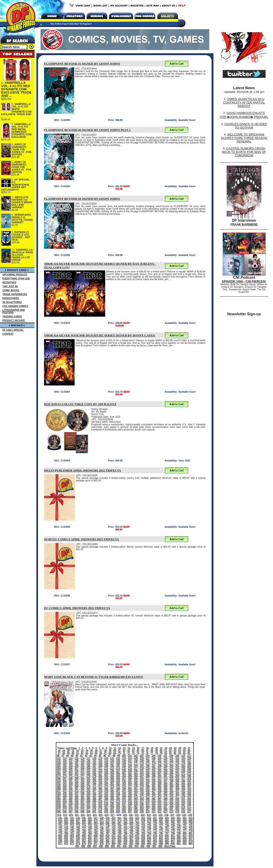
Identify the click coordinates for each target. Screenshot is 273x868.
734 (66, 828)
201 (177, 766)
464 (100, 797)
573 (65, 809)
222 (166, 769)
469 (130, 797)
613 (166, 812)
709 (191, 823)
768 (131, 831)
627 (113, 815)
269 (171, 774)
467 (118, 797)
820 (167, 836)
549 (59, 807)
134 (189, 758)
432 (183, 791)
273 (59, 776)
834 (114, 838)
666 (72, 821)
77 (152, 753)
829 (84, 838)
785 (96, 833)
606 (124, 812)
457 (59, 797)
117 (88, 758)
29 (64, 751)
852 (84, 841)
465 (106, 797)
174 (154, 763)
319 (59, 781)
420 (112, 791)
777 (185, 831)
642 (66, 818)
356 (142, 784)
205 (65, 769)
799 (179, 833)
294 (183, 776)
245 (166, 771)
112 (59, 758)
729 (173, 826)
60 (73, 753)
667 (78, 821)
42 (124, 751)
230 (77, 771)
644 (78, 818)
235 (106, 771)
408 (177, 789)
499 (171, 799)
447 (136, 794)
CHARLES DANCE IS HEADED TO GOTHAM (246, 126)
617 (189, 812)
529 (77, 804)
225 (183, 769)
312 (154, 779)
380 (148, 786)
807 (90, 836)
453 (171, 794)
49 (156, 751)
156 (183, 761)
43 (129, 751)
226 (189, 769)
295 (189, 776)
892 (185, 844)
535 (112, 804)
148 (136, 761)
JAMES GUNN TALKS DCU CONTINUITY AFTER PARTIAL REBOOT (244, 103)
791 (131, 833)
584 (130, 809)
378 (136, 786)
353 (124, 784)
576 (83, 809)
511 (106, 802)
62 (82, 753)
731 (185, 826)
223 (171, 769)
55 (184, 751)
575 (77, 809)
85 (189, 753)
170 (130, 763)
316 (177, 779)
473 (154, 797)
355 (136, 784)
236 (112, 771)
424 (136, 791)
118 (94, 758)
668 (84, 821)
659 (167, 818)
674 (119, 821)
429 (166, 791)
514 (124, 802)
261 (124, 774)
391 (77, 789)
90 (77, 756)
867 (173, 841)
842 (161, 838)
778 (191, 831)
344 (71, 784)
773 (161, 831)
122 (118, 758)
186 (88, 766)
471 (142, 797)
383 (166, 786)
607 (130, 812)
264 (142, 774)
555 (94, 807)
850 (72, 841)
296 (59, 779)
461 (83, 797)
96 (105, 756)
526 (59, 804)
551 (71, 807)
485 (88, 799)
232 (88, 771)
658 (161, 818)
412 (65, 791)
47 (147, 751)
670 (96, 821)
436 (71, 794)
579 (100, 809)
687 (60, 823)
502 (189, 799)
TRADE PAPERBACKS (15, 294)
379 (142, 786)
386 (183, 786)
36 (96, 751)
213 (112, 769)
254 (83, 774)
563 (142, 807)
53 (175, 751)
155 (177, 761)
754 (185, 828)
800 (185, 833)
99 (119, 756)
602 (100, 812)
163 (88, 763)
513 (118, 802)
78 (156, 753)
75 (142, 753)
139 (83, 761)
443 (112, 794)
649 (108, 818)
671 (102, 821)
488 (106, 799)
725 (149, 826)
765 (114, 831)
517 (142, 802)
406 (166, 789)
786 (102, 833)
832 (102, 838)
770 (143, 831)
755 (191, 828)
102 (136, 756)
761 (90, 831)
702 (149, 823)
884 (137, 844)
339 (177, 781)
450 (154, 794)
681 (161, 821)
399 (124, 789)
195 (142, 766)
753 (179, 828)
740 (102, 828)
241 (142, 771)
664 (60, 821)
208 (83, 769)
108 (171, 756)
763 (102, 831)
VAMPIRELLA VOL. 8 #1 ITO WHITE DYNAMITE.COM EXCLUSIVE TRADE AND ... (16, 110)
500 (177, 799)
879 (108, 844)
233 (94, 771)
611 (154, 812)
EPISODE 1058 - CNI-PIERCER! (244, 281)
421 (118, 791)
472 (148, 797)
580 (106, 809)
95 (100, 756)
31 (73, 751)
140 (88, 761)
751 (167, 828)
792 (137, 833)
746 (137, 828)
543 (160, 804)
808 (96, 836)
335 (154, 781)
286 (136, 776)
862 (143, 841)
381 (154, 786)
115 (77, 758)
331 (130, 781)
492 (130, 799)
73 (133, 753)
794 (149, 833)
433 (189, 791)
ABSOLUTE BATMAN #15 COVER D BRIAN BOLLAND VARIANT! (22, 202)
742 (114, 828)
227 (59, 771)
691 (84, 823)
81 (170, 753)
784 (90, 833)
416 (88, 791)
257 (100, 774)
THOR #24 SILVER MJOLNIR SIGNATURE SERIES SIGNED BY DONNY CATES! (100, 335)
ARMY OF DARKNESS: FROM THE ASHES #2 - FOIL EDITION (22, 167)
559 (118, 807)
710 (60, 826)
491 (124, 799)
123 (124, 758)
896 (89, 846)
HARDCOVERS (11, 298)
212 (106, 769)
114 (71, 758)
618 (59, 815)
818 (155, 836)
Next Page (170, 846)
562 (136, 807)
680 (155, 821)
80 (166, 753)
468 (124, 797)
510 (100, 802)
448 (142, 794)
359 (160, 784)
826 (66, 838)
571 (189, 807)
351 (112, 784)
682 (167, 821)
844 (173, 838)
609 (142, 812)
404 (154, 789)
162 (83, 763)
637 (173, 815)
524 (183, 802)
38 (105, 751)
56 (189, 751)
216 (130, 769)
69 (115, 753)
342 (59, 784)
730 (179, 826)
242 (148, 771)
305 (112, 779)
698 (125, 823)
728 (167, 826)
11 (115, 748)
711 (66, 826)
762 (96, 831)
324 (88, 781)
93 (91, 756)
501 (183, 799)
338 (171, 781)
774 (167, 831)
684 (179, 821)
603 (106, 812)
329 (118, 781)
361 (171, 784)
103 (142, 756)
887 (155, 844)
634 (155, 815)
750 (161, 828)
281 (106, 776)
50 (161, 751)
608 (136, 812)
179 (183, 763)
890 (173, 844)
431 (177, 791)
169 (124, 763)
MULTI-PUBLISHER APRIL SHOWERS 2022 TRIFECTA (83, 470)
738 (90, 828)
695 (108, 823)
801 (191, 833)
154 (171, 761)
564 (148, 807)
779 (60, 833)
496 (154, 799)
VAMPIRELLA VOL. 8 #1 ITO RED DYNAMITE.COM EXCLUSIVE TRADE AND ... (16, 89)
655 (143, 818)
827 (72, 838)
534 (106, 804)
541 (148, 804)
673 (114, 821)
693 (96, 823)
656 (149, 818)
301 (88, 779)
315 (171, 779)
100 (124, 756)
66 (101, 753)
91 (81, 756)
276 (77, 776)
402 (142, 789)
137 (71, 761)
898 (101, 846)
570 (183, 807)
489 (112, 799)
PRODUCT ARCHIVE (14, 320)
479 (189, 797)
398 (118, 789)
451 (160, 794)
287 (142, 776)
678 (143, 821)
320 (65, 781)
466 (112, 797)
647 (96, 818)
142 (100, 761)
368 (77, 786)
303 (100, 779)
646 (90, 818)
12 (119, 748)
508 (88, 802)
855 (102, 841)
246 (171, 771)
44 (133, 751)
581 (112, 809)
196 (148, 766)
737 (84, 828)
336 (160, 781)
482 (71, 799)
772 (155, 831)
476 (171, 797)
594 (189, 809)
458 (65, 797)
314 (166, 779)
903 (131, 846)
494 (142, 799)
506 (77, 802)
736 (78, 828)
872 (66, 844)
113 (65, 758)
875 (84, 844)
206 (71, 769)
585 (136, 809)
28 (59, 751)
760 (84, 831)
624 (95, 815)
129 (160, 758)
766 (119, 831)
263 (136, 774)
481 (65, 799)
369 (83, 786)
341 (189, 781)
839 (143, 838)
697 (119, 823)
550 (65, 807)
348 (94, 784)
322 (77, 781)
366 (65, 786)
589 (160, 809)
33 (82, 751)
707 (179, 823)
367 (71, 786)
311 (148, 779)
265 (148, 774)
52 (170, 751)
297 (65, 779)
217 (136, 769)
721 (125, 826)
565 (154, 807)
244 (160, 771)
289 (154, 776)
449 (148, 794)
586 (142, 809)
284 (124, 776)
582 (118, 809)
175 (160, 763)
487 (100, 799)
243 (154, 771)
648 (102, 818)
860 (131, 841)
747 (143, 828)
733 (60, 828)
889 (167, 844)
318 (189, 779)
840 (149, 838)
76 (147, 753)
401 (136, 789)
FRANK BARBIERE (244, 224)
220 (154, 769)
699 (131, 823)
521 (166, 802)
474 (160, 797)
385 (177, 786)
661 (179, 818)
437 (77, 794)
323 (83, 781)
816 (143, 836)
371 (94, 786)
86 (58, 756)
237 (118, 771)
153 (166, 761)
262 (130, 774)
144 (112, 761)
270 (177, 774)
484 (83, 799)
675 (125, 821)
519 (154, 802)
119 (100, 758)
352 (118, 784)
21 (161, 748)
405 (160, 789)
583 (124, 809)
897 (95, 846)
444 (118, 794)
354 (130, 784)
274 (65, 776)
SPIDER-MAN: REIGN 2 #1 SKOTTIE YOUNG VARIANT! (22, 219)
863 (149, 841)
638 (178, 815)
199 (166, 766)
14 (129, 748)
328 (112, 781)
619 (65, 815)
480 (59, 799)
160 (71, 763)
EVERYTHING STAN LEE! (16, 279)
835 (119, 838)
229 (71, 771)
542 (154, 804)
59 (68, 753)
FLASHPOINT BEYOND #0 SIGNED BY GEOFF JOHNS (82, 199)
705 (167, 823)
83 (180, 753)
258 (106, 774)
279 (94, 776)
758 (72, 831)
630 (131, 815)
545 (171, 804)
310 (142, 779)
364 (189, 784)
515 (130, 802)
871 (60, 844)
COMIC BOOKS (11, 290)
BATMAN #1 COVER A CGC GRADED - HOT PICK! (21, 236)
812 (119, 836)
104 (148, 756)
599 (83, 812)
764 (108, 831)
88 (68, 756)
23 (170, 748)
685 (185, 821)
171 (136, 763)
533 (100, 804)
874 (78, 844)
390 (71, 789)
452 (166, 794)
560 (124, 807)
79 (161, 753)
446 (130, 794)
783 (84, 833)
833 (108, 838)
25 (180, 748)
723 (137, 826)
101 (130, 756)
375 (118, 786)
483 (77, 799)
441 (100, 794)
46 (142, 751)
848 (60, 841)
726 (155, 826)
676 (131, 821)
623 (89, 815)
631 (137, 815)
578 (94, 809)
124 (130, 758)
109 (177, 756)
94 (95, 756)
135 (59, 761)
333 (142, 781)
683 (173, 821)
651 (119, 818)
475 (166, 797)
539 (136, 804)
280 (100, 776)
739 (96, 828)
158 (59, 763)
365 (59, 786)
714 (84, 826)
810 (108, 836)
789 (119, 833)
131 (171, 758)
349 (100, 784)
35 (91, 751)
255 (88, 774)
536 (118, 804)
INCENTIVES (10, 282)
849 (66, 841)
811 (114, 836)
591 (171, 809)
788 (114, 833)
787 (108, 833)
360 (166, 784)
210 (94, 769)
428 (160, 791)
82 (175, 753)
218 (142, 769)
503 (59, 802)
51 (166, 751)
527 (65, 804)
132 (177, 758)
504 (65, 802)
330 (124, 781)
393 (88, 789)
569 (177, 807)
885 (143, 844)
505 (71, 802)
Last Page (71, 748)
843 (167, 838)
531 (88, 804)
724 (143, 826)
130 (166, 758)
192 (124, 766)
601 (94, 812)
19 (152, 748)
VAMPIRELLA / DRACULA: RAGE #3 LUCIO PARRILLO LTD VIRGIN (23, 255)
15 (133, 748)
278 (88, 776)
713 (78, 826)
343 (65, 784)
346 (83, 784)
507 (83, 802)
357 (148, 784)
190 (112, 766)
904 (137, 846)
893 (191, 844)
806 (84, 836)
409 (183, 789)
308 (130, 779)
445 (124, 794)
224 (177, 769)
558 (112, 807)
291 (166, 776)
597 (71, 812)
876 (90, 844)
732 (191, 826)
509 (94, 802)
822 (179, 836)
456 (189, 794)
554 (88, 807)
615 (177, 812)
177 (171, 763)
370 (88, 786)
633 (149, 815)
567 (166, 807)
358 (154, 784)
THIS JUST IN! (10, 286)
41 (119, 751)
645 (84, 818)
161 (77, 763)
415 (83, 791)
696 (114, 823)
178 (177, 763)
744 (125, 828)
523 (177, 802)
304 (106, 779)
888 (161, 844)
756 (60, 831)
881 (119, 844)
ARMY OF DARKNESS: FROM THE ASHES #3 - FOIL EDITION (22, 149)
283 (118, 776)
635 (161, 815)
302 (94, 779)
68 (110, 753)
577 (88, 809)
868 (179, 841)
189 (106, 766)
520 (160, 802)
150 (148, 761)
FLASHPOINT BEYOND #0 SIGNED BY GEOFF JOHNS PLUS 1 (87, 130)
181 (59, 766)
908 (160, 846)
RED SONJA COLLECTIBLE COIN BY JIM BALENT (80, 404)
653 (131, 818)
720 (119, 826)
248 (183, 771)
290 (160, 776)
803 (66, 836)
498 (166, 799)
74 (138, 753)
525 (189, 802)
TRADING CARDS (12, 317)
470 (136, 797)
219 (148, 769)
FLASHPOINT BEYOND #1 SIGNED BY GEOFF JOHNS (82, 64)
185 (83, 766)
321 (71, 781)
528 (71, 804)
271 (183, 774)
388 (59, 789)
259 (112, 774)
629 (125, 815)
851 (78, 841)
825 (60, 838)
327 (106, 781)
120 (106, 758)
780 (66, 833)
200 (171, 766)
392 (83, 789)
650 (114, 818)
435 (65, 794)
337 (166, 781)
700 (137, 823)
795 (155, 833)
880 (114, 844)
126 (142, 758)
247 (177, 771)
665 (66, 821)
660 (173, 818)
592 (177, 809)
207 (77, 769)
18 (147, 748)
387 (189, 786)
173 (148, 763)
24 (175, 748)
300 (83, 779)
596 (65, 812)
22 (166, 748)
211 (100, 769)
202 (183, 766)
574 (71, 809)
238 (124, 771)
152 (160, 761)
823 (185, 836)
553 (83, 807)
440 (94, 794)
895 (83, 846)
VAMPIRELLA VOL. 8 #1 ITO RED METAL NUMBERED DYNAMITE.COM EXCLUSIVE (22, 131)
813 (125, 836)
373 (106, 786)
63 (87, 753)
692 (90, 823)
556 (100, 807)
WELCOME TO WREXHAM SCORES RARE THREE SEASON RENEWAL (244, 138)
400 (130, 789)
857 (114, 841)
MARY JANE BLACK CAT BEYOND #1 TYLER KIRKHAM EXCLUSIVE (94, 677)
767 (125, 831)
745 (131, 828)
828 (78, 838)
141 (94, 761)
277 (83, 776)
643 (72, 818)
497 (160, 799)
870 (191, 841)
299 (77, 779)
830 (90, 838)
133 (183, 758)
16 (138, 748)
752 (173, 828)
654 (137, 818)
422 (124, 791)
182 (65, 766)
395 (100, 789)
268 (166, 774)
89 (72, 756)
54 (180, 751)
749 (155, 828)
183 (71, 766)
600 (88, 812)
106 (160, 756)
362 (177, 784)
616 (183, 812)
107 (165, 756)
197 (154, 766)
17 (143, 748)
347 (88, 784)
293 (177, 776)
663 (191, 818)
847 (191, 838)
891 (179, 844)
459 (71, 797)
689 (72, 823)
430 (171, 791)
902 (125, 846)
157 (189, 761)
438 (83, 794)
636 (167, 815)
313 (160, 779)
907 (154, 846)
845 (179, 838)
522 (171, 802)
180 (189, 763)
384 (171, 786)
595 (59, 812)
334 (148, 781)
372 (100, 786)
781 (72, 833)
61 (78, 753)
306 (118, 779)
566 (160, 807)
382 (160, 786)
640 (190, 815)
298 (71, 779)
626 (107, 815)
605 (118, 812)
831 (96, 838)
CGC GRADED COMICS (15, 306)
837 (131, 838)
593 (183, 809)
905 (142, 846)
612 (160, 812)
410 (189, 789)
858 (119, 841)
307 (124, 779)
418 (100, 791)
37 (101, 751)
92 (86, 756)
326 (100, 781)
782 (78, 833)
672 (108, 821)
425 (142, 791)
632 (143, 815)
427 (154, 791)
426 (148, 791)
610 (148, 812)
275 (71, 776)
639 (184, 815)
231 (83, 771)
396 (106, 789)
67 (105, 753)
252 (71, 774)
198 (160, 766)
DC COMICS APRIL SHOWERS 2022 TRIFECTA (77, 608)
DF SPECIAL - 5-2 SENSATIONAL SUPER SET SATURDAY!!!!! (16, 185)
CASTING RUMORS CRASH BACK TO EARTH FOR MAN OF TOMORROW (244, 152)
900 (113, 846)
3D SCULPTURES (12, 302)
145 (118, 761)
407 (171, 789)
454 (177, 794)
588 (154, 809)
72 (129, 753)
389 (65, 789)
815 (137, 836)
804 (72, 836)
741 (108, 828)
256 (94, 774)
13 (124, 748)
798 (173, 833)
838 (137, 838)
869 (185, 841)
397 (112, 789)
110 (183, 756)
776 (179, 831)
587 (148, 809)
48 (152, 751)
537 (124, 804)
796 (161, 833)
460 (77, 797)
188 (100, 766)
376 (124, 786)
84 (184, 753)
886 (149, 844)
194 (136, 766)
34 (87, 751)
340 (183, 781)
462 (88, 797)
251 (65, 774)
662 (185, 818)
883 (131, 844)
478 (183, 797)
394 (94, 789)
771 (149, 831)
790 (125, 833)
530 (83, 804)
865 (161, 841)
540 (142, 804)
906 (148, 846)
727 (161, 826)
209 (88, 769)
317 (183, 779)
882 (125, 844)
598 (77, 812)
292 (171, 776)
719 (114, 826)
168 (118, 763)
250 (59, 774)
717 (102, 826)
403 (148, 789)
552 (77, 807)
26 (184, 748)
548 (189, 804)
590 (166, 809)
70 (119, 753)
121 (112, 758)
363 (183, 784)
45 (138, 751)
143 (106, 761)
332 (136, 781)
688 (66, 823)
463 (94, 797)
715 (90, 826)
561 (130, 807)
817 (149, 836)
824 (191, 836)
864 (155, 841)
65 (96, 753)
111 (189, 756)
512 (112, 802)
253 (77, 774)
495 (148, 799)
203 (189, 766)
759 (78, 831)
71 (124, 753)
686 (191, 821)
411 (59, 791)
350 (106, 784)
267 (160, 774)
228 (65, 771)
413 (71, 791)
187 (94, 766)
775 (173, 831)
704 (161, 823)
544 (166, 804)
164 (94, 763)
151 (154, 761)
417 (94, 791)
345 (77, 784)
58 (64, 753)
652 (125, 818)
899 (107, 846)
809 (102, 836)
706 (173, 823)
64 (91, 753)
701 (143, 823)
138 (77, 761)
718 (108, 826)
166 (106, 763)
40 (115, 751)
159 (65, 763)
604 (112, 812)
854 (96, 841)
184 (77, 766)
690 (78, 823)
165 (100, 763)
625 (101, 815)
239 (130, 771)
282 (112, 776)
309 (136, 779)
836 (125, 838)
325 (94, 781)
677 (137, 821)
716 (96, 826)
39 (110, 751)
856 (108, 841)
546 (177, 804)
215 (124, 769)
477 (177, 797)
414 (77, 791)
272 (189, 774)
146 (124, 761)
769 (137, 831)
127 (148, 758)
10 (110, 748)
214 (118, 769)
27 (189, 748)
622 (83, 815)
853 (90, 841)
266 (154, 774)
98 (114, 756)
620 (71, 815)
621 (77, 815)
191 (118, 766)
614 (171, 812)
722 (131, 826)
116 (83, 758)
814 (131, 836)
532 (94, 804)
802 (60, 836)
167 (112, 763)
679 (149, 821)
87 (63, 756)
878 (102, 844)
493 (136, 799)
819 (161, 836)
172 (142, 763)
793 (143, 833)
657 (155, 818)
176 (166, 763)
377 (130, 786)
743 (119, 828)
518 (148, 802)
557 (106, 807)
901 (119, 846)
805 (78, 836)
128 (154, 758)
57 (59, 753)
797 (167, 833)
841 (155, 838)
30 (68, 751)
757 (66, 831)
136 (65, 761)
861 (137, 841)
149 (142, 761)
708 (185, 823)
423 (130, 791)
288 (148, 776)
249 (189, 771)
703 (155, 823)
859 (125, 841)
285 (130, 776)
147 (130, 761)
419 (106, 791)
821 (173, 836)
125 (136, 758)
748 (149, 828)
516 (136, 802)
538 (130, 804)
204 (59, 769)
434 (59, 794)
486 (94, 799)
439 (88, 794)
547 (183, 804)
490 (118, 799)
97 (109, 756)
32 (78, 751)
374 (112, 786)
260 (118, 774)
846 (185, 838)
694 (102, 823)
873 (72, 844)
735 (72, 828)
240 (136, 771)
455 (183, 794)
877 (96, 844)
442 (106, 794)
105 (154, 756)
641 (60, 818)
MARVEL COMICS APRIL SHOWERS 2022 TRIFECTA (81, 539)
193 (130, 766)
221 (160, 769)
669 (90, 821)
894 (77, 846)
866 (167, 841)
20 (157, 748)
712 (72, 826)
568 (171, 807)
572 (59, 809)
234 (100, 771)
